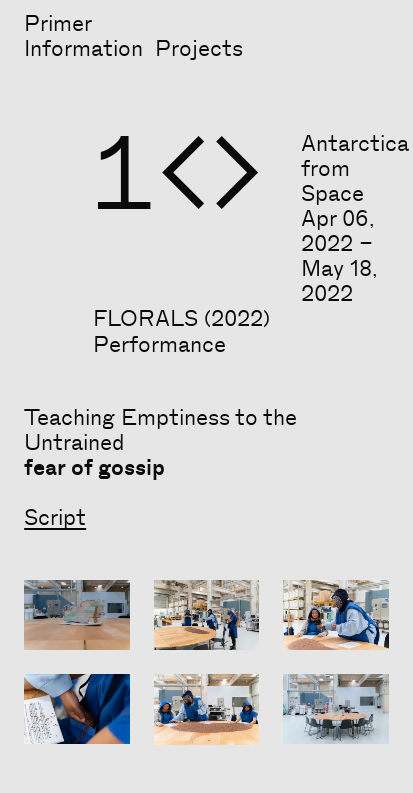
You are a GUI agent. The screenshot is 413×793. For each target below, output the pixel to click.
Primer (58, 24)
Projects (199, 49)
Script (55, 518)
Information (83, 49)
